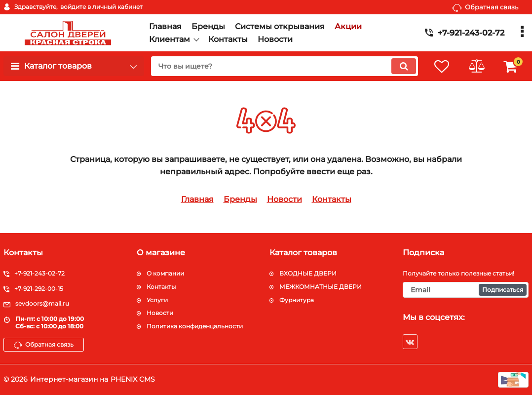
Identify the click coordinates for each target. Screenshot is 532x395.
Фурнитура (297, 300)
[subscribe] (466, 290)
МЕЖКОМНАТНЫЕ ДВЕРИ (321, 287)
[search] (285, 66)
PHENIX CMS (133, 379)
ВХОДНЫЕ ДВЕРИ (308, 273)
